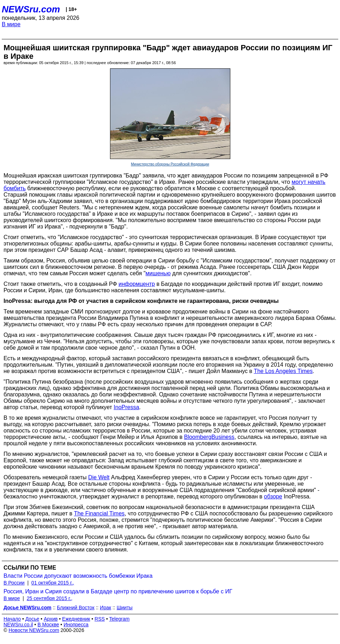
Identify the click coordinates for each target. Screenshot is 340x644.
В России (14, 583)
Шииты (125, 608)
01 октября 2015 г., (53, 583)
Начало (12, 619)
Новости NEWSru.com (34, 630)
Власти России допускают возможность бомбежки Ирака (78, 576)
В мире (11, 24)
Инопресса (76, 625)
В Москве (48, 625)
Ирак (105, 608)
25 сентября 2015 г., (49, 598)
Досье (32, 619)
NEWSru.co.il (18, 625)
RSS (100, 619)
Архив (51, 619)
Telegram (120, 619)
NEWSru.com (31, 9)
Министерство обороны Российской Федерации (170, 164)
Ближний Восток (76, 608)
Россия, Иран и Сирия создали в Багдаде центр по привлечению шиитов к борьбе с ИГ (118, 591)
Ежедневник (76, 619)
